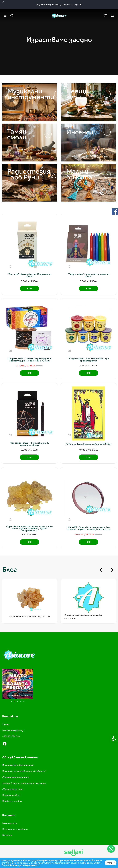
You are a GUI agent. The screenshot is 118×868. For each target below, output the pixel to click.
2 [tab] (15, 702)
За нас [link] (6, 724)
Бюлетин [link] (7, 835)
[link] (111, 849)
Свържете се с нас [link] (13, 789)
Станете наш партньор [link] (16, 777)
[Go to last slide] (101, 570)
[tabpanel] (18, 684)
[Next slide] (112, 570)
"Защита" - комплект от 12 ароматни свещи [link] (29, 275)
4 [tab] (21, 702)
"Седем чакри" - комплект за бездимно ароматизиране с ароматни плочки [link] (29, 360)
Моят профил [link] (10, 823)
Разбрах (111, 863)
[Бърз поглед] (10, 267)
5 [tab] (24, 702)
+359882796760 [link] (11, 736)
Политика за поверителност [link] (18, 765)
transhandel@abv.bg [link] (13, 730)
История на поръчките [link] (15, 829)
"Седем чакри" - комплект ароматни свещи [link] (88, 275)
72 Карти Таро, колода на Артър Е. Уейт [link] (88, 444)
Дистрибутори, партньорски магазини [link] (24, 783)
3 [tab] (18, 702)
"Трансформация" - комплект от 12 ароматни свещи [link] (29, 444)
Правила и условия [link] (12, 801)
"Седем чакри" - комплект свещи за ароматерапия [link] (89, 360)
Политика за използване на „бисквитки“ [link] (24, 771)
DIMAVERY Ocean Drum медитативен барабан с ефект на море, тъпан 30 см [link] (89, 528)
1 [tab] (12, 702)
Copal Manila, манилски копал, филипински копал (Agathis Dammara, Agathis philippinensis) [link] (29, 528)
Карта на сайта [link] (11, 795)
